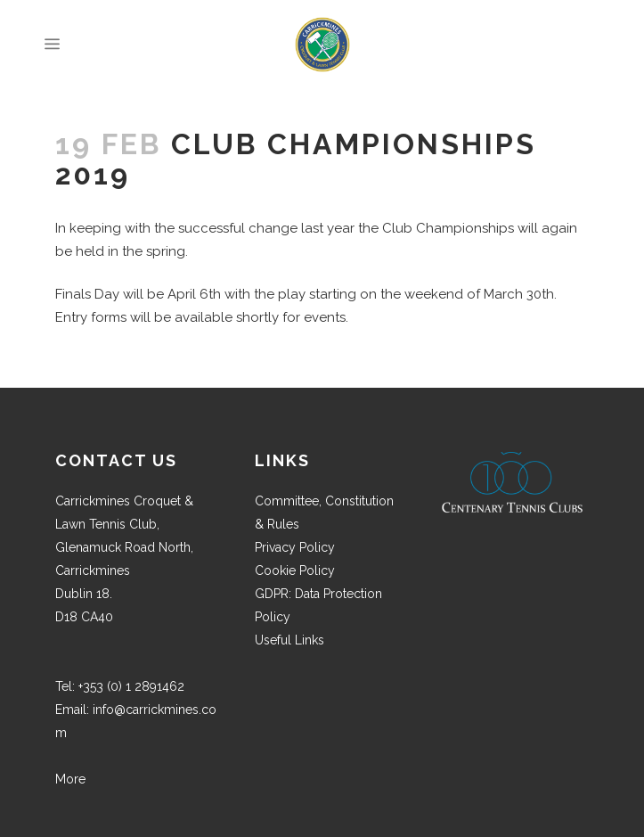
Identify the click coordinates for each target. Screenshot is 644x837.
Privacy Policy (295, 547)
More (70, 779)
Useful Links (289, 640)
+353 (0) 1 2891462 (131, 686)
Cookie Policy (295, 570)
